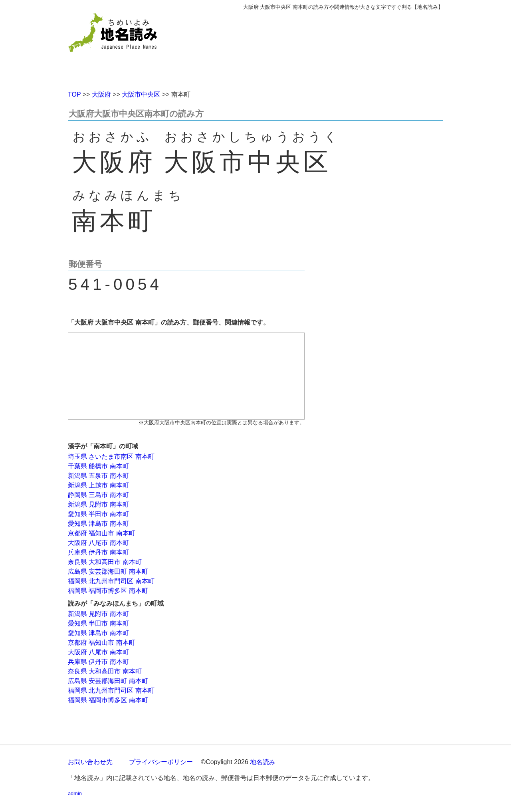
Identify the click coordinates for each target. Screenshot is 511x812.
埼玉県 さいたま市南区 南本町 (111, 457)
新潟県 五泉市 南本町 (98, 476)
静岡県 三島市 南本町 (98, 495)
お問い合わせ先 (90, 762)
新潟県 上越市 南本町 (98, 485)
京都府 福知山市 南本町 (102, 533)
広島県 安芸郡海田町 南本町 (108, 571)
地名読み (263, 762)
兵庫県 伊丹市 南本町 (98, 552)
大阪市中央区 (141, 94)
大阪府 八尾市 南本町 (98, 543)
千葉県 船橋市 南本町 (98, 466)
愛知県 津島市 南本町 (98, 524)
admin (75, 793)
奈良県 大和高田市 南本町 (105, 562)
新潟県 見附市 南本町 (98, 504)
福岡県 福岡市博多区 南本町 (108, 591)
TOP (74, 94)
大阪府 (101, 94)
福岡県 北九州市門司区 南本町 (111, 581)
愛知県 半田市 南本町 (98, 514)
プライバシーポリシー (161, 762)
